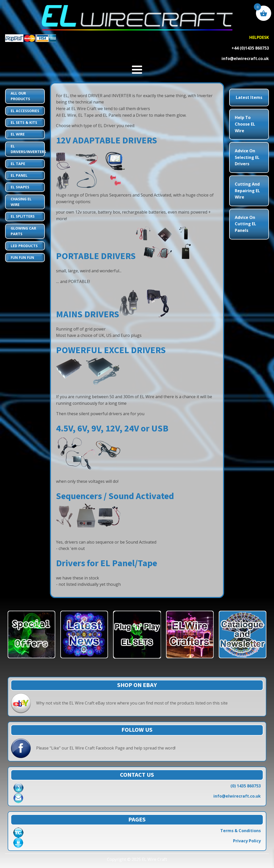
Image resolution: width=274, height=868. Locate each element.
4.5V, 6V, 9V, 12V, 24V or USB (112, 429)
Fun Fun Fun (22, 257)
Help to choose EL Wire (245, 124)
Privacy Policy (247, 841)
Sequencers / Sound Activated (115, 496)
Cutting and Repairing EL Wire (247, 191)
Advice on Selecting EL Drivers (247, 157)
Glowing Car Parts (23, 231)
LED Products (24, 246)
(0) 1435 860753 (246, 786)
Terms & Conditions (241, 831)
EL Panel (19, 175)
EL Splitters (23, 216)
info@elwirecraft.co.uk (237, 796)
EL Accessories (25, 111)
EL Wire (18, 134)
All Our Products (20, 96)
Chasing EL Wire (21, 202)
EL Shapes (20, 187)
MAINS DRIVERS (88, 314)
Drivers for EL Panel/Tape (107, 563)
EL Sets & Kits (24, 122)
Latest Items (249, 97)
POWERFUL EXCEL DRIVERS (111, 350)
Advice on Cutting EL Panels (245, 224)
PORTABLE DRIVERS (96, 256)
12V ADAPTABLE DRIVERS (107, 140)
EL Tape (18, 164)
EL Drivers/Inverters (28, 149)
